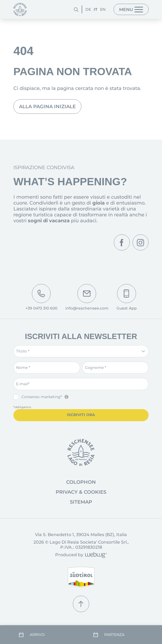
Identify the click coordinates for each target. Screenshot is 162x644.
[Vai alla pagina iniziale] (81, 452)
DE (88, 9)
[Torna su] (81, 604)
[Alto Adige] (81, 577)
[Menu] (131, 9)
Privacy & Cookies (81, 492)
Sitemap (81, 502)
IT (96, 9)
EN (103, 9)
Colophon (81, 482)
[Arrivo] (44, 635)
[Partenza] (118, 635)
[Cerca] (76, 9)
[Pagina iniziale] (20, 9)
